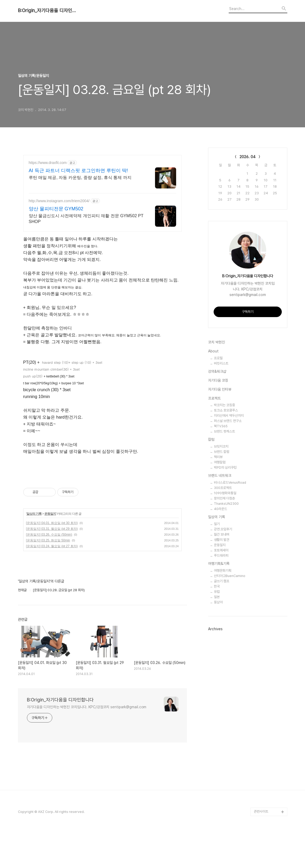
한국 (217, 586)
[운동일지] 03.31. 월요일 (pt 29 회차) (52, 564)
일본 (217, 597)
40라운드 (220, 509)
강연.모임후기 (223, 529)
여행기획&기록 (219, 564)
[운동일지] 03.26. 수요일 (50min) (49, 570)
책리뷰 (218, 457)
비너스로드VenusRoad (230, 483)
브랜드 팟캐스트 (224, 431)
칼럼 (211, 439)
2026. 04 (248, 157)
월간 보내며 (222, 534)
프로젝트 (214, 398)
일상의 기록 (34, 549)
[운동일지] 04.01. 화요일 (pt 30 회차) (52, 559)
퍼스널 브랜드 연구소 (228, 421)
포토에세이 (221, 550)
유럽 (217, 592)
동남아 (218, 602)
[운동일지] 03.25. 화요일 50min (48, 576)
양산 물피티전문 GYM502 (56, 209)
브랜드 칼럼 (222, 452)
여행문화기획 (223, 571)
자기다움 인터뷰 (220, 389)
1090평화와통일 (225, 493)
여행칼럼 (220, 462)
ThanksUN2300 (226, 504)
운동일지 (50, 549)
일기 (217, 524)
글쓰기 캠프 (222, 581)
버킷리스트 (221, 363)
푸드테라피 (221, 556)
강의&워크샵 (217, 371)
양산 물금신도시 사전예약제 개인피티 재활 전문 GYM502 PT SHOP (86, 219)
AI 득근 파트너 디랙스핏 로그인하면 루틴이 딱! (78, 171)
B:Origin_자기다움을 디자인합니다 (47, 11)
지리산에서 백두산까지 (229, 416)
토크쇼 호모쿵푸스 (226, 410)
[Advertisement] (102, 494)
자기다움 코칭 (218, 380)
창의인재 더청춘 (224, 498)
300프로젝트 (223, 488)
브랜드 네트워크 (220, 476)
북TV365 (221, 426)
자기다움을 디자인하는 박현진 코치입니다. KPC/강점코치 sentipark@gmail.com (87, 743)
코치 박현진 (217, 342)
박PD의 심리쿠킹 (225, 467)
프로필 (218, 358)
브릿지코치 (221, 446)
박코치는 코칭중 (224, 405)
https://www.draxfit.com (48, 163)
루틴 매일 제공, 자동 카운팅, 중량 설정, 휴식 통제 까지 (80, 178)
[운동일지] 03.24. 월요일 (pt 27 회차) (52, 582)
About (213, 351)
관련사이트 (261, 847)
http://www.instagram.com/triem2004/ (59, 201)
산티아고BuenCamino (230, 576)
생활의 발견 (222, 540)
